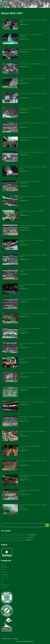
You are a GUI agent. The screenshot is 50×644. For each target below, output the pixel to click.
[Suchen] (47, 526)
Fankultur (3, 570)
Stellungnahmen (5, 578)
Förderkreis (4, 573)
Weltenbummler (5, 586)
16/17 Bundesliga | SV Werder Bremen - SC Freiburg (33, 388)
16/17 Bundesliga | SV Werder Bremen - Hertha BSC (33, 64)
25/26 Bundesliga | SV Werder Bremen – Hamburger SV (15, 536)
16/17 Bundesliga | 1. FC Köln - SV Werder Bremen (33, 49)
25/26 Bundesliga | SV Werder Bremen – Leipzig (13, 541)
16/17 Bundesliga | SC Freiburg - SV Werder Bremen (33, 138)
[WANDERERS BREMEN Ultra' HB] (5, 4)
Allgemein (3, 565)
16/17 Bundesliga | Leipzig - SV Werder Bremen (32, 403)
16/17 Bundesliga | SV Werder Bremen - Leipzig (32, 152)
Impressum (16, 640)
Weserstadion (4, 588)
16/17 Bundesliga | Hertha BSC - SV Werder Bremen (33, 314)
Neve (18, 642)
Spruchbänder (4, 576)
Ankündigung (4, 568)
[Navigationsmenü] (47, 4)
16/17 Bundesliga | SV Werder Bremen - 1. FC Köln (33, 300)
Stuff (2, 581)
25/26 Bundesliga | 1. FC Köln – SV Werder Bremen (14, 538)
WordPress (31, 642)
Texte (2, 583)
